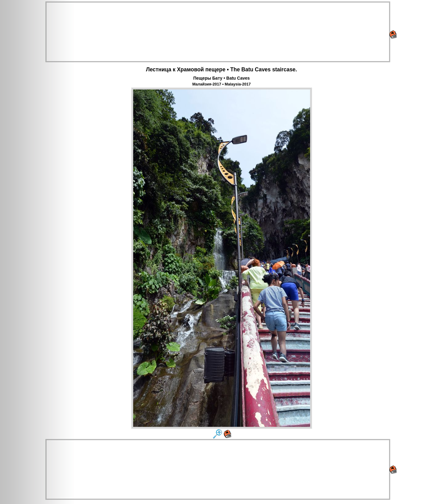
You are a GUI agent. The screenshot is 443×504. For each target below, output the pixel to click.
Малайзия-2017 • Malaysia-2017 (221, 84)
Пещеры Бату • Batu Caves (221, 78)
